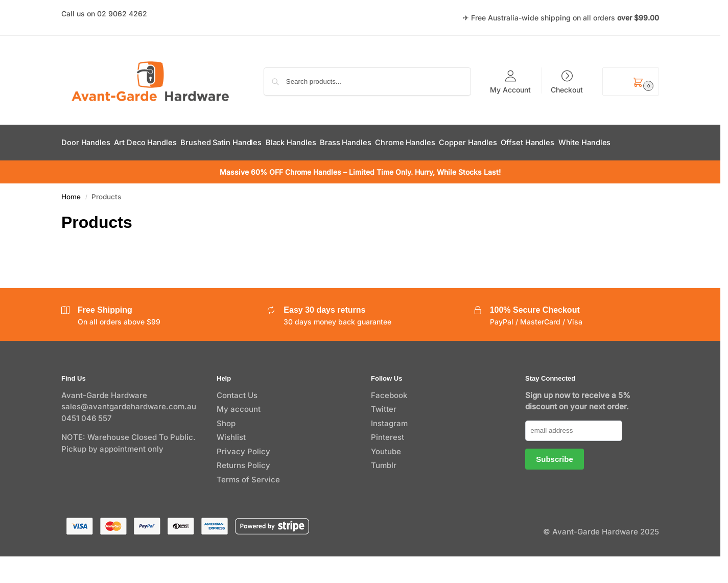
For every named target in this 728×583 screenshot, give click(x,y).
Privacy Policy (243, 477)
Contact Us (237, 421)
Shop (226, 449)
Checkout (567, 89)
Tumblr (384, 492)
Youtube (386, 477)
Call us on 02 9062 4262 (104, 14)
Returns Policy (243, 492)
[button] (631, 81)
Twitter (384, 436)
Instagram (389, 449)
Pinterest (388, 464)
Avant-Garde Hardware (104, 421)
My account (239, 436)
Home (71, 223)
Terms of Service (248, 506)
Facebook (389, 421)
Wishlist (231, 464)
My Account (510, 89)
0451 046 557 (87, 444)
